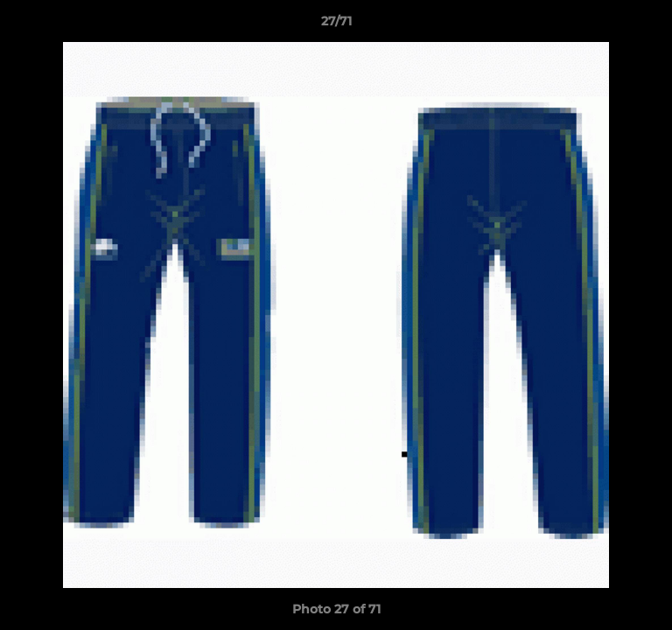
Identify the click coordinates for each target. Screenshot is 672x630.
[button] (651, 25)
